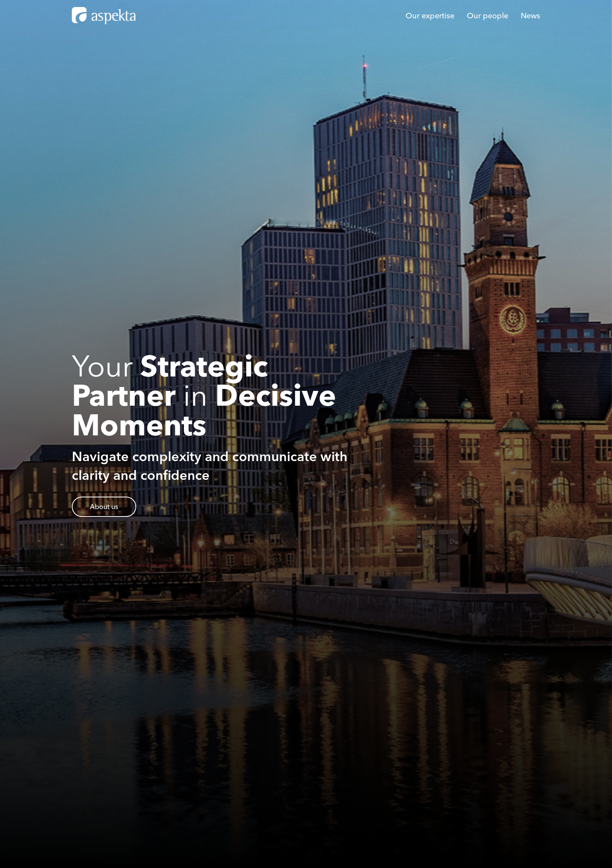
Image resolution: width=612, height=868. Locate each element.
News (530, 15)
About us (104, 507)
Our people (487, 15)
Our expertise (430, 15)
